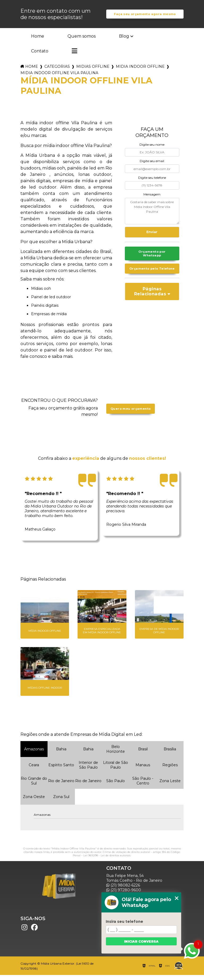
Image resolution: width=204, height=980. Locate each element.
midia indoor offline (140, 72)
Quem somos (82, 41)
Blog (124, 41)
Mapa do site (121, 955)
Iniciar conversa (141, 941)
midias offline (93, 72)
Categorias (57, 72)
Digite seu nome (152, 150)
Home (38, 41)
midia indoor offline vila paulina (59, 78)
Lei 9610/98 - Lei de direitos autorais (107, 860)
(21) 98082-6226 (123, 890)
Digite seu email (152, 166)
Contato (40, 56)
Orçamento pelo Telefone (152, 278)
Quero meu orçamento (131, 414)
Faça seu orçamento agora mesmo (145, 17)
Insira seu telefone (124, 921)
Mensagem (152, 199)
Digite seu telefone (152, 183)
